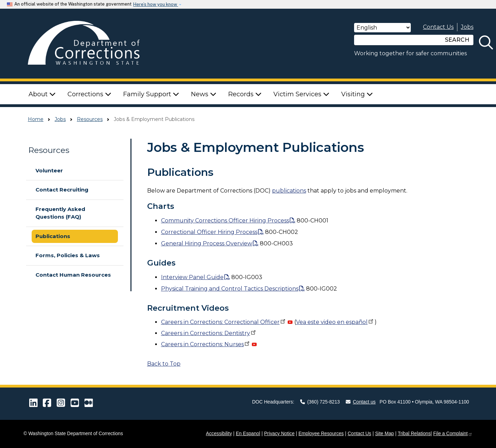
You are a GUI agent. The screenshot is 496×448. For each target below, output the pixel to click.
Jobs (467, 27)
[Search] (398, 40)
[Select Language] (382, 28)
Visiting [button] (357, 94)
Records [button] (245, 94)
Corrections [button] (89, 94)
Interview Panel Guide (192, 277)
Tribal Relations (414, 434)
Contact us (361, 402)
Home (36, 119)
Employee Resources (321, 434)
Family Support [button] (151, 94)
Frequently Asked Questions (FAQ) (60, 213)
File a (453, 434)
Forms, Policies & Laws (68, 255)
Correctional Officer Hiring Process (209, 232)
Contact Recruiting (62, 190)
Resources (90, 119)
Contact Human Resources (73, 275)
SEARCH (457, 40)
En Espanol (248, 434)
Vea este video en (335, 322)
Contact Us (438, 27)
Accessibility (219, 434)
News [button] (204, 94)
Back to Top (164, 364)
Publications (53, 236)
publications (289, 191)
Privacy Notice (279, 434)
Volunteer (49, 170)
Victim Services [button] (301, 94)
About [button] (42, 94)
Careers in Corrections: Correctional (224, 322)
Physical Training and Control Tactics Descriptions (230, 289)
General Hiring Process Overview (207, 243)
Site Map (384, 434)
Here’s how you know (156, 4)
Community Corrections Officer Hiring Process (225, 221)
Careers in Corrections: (209, 333)
